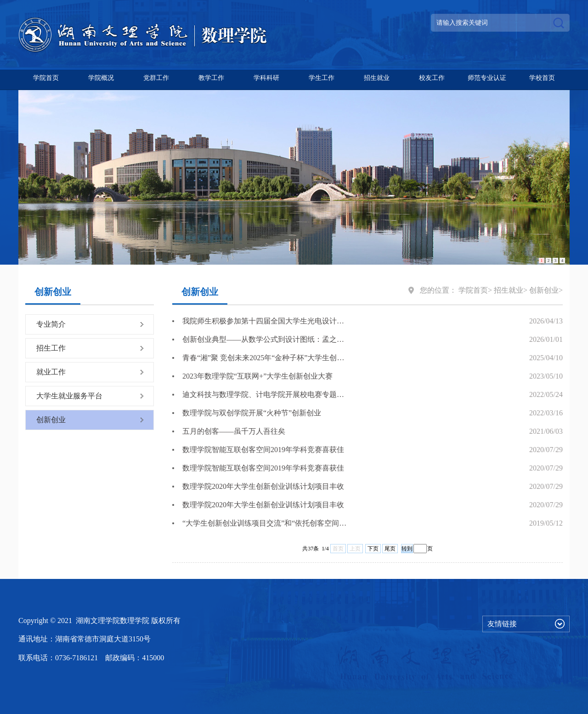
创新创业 (51, 420)
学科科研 (266, 78)
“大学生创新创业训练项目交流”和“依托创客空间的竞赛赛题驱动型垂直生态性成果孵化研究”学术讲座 (265, 523)
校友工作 (432, 78)
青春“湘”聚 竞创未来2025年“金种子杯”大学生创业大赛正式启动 (265, 358)
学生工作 (322, 78)
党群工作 (156, 78)
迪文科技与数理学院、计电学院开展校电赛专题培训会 (265, 394)
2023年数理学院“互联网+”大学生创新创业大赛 (257, 376)
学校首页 (542, 78)
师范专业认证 (487, 78)
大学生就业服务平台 (69, 396)
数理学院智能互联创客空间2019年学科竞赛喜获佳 (263, 450)
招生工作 (51, 348)
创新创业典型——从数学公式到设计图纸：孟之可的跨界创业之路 (265, 339)
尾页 (390, 549)
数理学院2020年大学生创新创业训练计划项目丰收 (263, 486)
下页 (373, 549)
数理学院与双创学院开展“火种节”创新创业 (252, 413)
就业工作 (51, 372)
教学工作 (211, 78)
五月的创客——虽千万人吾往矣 (234, 431)
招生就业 (377, 78)
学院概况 (101, 78)
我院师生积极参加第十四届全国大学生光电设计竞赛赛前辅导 (265, 321)
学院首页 (46, 78)
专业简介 (51, 324)
